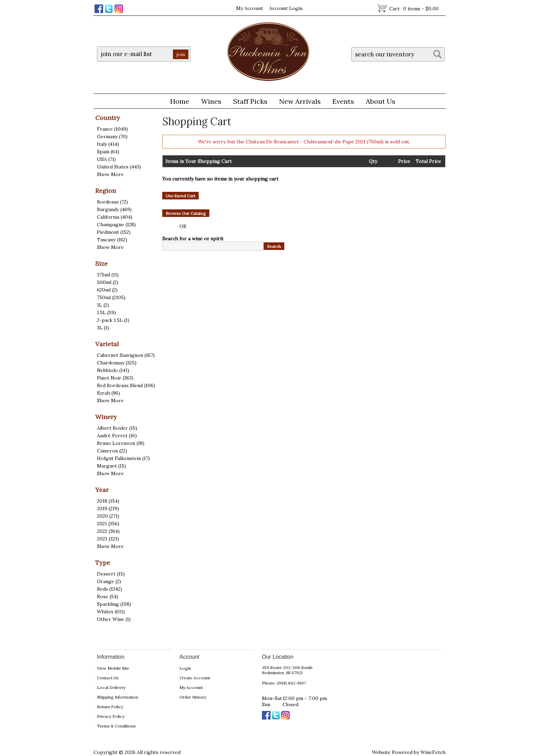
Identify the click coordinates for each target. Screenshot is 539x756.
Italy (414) (108, 144)
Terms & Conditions (116, 726)
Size (101, 264)
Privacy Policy (111, 716)
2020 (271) (108, 516)
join (181, 54)
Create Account (195, 678)
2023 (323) (108, 539)
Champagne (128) (116, 224)
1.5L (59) (106, 313)
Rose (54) (108, 596)
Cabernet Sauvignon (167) (126, 355)
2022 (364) (108, 531)
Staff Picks (250, 101)
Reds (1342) (109, 589)
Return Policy (110, 707)
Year (102, 490)
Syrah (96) (108, 393)
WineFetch (433, 752)
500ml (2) (108, 282)
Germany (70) (112, 136)
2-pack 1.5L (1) (113, 320)
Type (103, 563)
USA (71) (106, 159)
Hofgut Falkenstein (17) (123, 458)
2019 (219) (108, 508)
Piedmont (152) (114, 232)
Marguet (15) (112, 466)
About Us (378, 102)
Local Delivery (111, 687)
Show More (110, 174)
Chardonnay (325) (117, 363)
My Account (250, 8)
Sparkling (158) (114, 604)
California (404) (115, 217)
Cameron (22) (112, 451)
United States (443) (119, 167)
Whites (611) (111, 612)
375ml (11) (108, 275)
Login (185, 668)
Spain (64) (108, 152)
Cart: (414, 9)
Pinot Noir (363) (115, 378)
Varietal (107, 344)
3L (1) (103, 328)
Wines (209, 102)
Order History (193, 697)
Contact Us (108, 678)
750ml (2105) (111, 297)
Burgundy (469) (114, 209)
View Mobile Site (113, 668)
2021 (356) (108, 524)
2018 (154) (108, 501)
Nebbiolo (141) (113, 370)
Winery (106, 417)
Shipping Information (118, 697)
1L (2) (103, 305)
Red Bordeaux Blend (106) (126, 385)
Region (106, 191)
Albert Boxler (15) (117, 428)
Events (343, 101)
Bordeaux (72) (112, 202)
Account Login (286, 8)
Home (180, 101)
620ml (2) (107, 290)
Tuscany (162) (112, 240)
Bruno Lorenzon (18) (121, 443)
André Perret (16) (117, 436)
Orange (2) (109, 581)
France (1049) (112, 129)
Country (108, 118)
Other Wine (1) (114, 619)
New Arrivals (300, 101)
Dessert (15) (111, 574)
